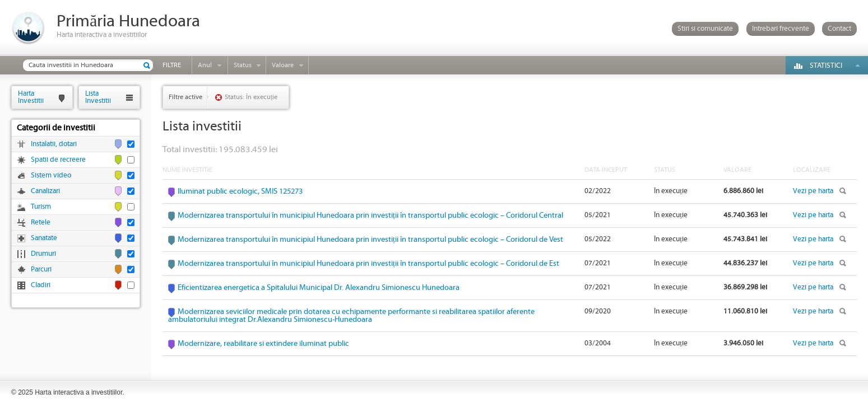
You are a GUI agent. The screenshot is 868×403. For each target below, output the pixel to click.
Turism (41, 207)
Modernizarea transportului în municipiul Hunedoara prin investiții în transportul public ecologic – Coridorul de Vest (370, 240)
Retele (41, 222)
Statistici (826, 66)
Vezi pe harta (813, 191)
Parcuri (41, 270)
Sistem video (51, 175)
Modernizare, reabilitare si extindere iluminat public (263, 344)
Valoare (283, 65)
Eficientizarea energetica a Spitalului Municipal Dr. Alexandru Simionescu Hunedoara (319, 288)
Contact (839, 29)
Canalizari (45, 191)
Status (243, 65)
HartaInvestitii (31, 97)
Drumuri (43, 254)
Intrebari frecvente (781, 29)
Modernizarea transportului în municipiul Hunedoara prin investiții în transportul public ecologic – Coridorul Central (370, 215)
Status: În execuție (251, 97)
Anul (205, 65)
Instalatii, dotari (54, 144)
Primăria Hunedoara (128, 22)
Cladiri (41, 285)
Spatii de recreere (58, 160)
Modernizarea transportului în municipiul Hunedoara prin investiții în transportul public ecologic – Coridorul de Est (368, 264)
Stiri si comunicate (705, 29)
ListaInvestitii (98, 97)
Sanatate (44, 238)
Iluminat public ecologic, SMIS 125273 (240, 191)
